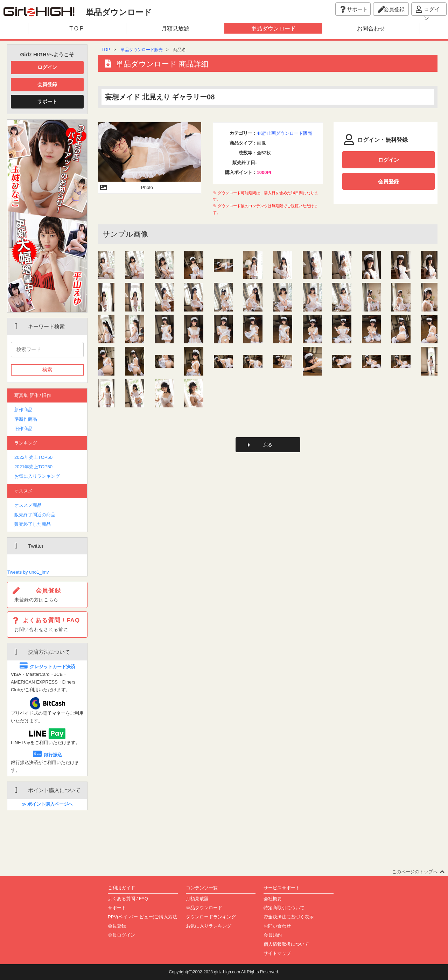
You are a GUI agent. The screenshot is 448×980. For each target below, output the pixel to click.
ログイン (47, 67)
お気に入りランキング (37, 476)
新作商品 (23, 410)
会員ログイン (121, 935)
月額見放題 (197, 899)
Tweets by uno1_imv (28, 572)
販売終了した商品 (33, 524)
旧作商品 (23, 429)
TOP (106, 50)
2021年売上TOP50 (33, 467)
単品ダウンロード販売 (142, 50)
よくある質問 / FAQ (128, 899)
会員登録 (47, 84)
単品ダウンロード (204, 908)
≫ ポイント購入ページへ (47, 804)
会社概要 (273, 899)
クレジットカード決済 (47, 667)
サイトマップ (277, 953)
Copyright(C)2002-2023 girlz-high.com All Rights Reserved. (224, 972)
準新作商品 (26, 419)
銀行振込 (47, 755)
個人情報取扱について (286, 944)
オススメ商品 (28, 505)
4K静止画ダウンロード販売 (285, 133)
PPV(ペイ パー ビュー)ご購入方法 (142, 917)
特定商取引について (284, 908)
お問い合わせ (277, 926)
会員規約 (273, 935)
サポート (47, 101)
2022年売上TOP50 (33, 457)
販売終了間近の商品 (35, 515)
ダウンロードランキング (211, 917)
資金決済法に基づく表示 (289, 917)
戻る (268, 445)
